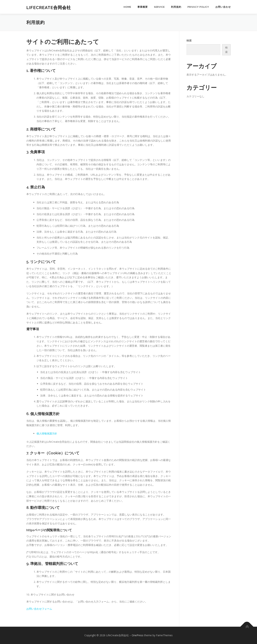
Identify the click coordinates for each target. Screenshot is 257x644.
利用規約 (176, 7)
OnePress (138, 635)
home (127, 7)
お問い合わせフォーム (39, 609)
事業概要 (143, 7)
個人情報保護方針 (47, 433)
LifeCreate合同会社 (49, 7)
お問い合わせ (223, 7)
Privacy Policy (198, 7)
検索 (189, 40)
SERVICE (159, 7)
